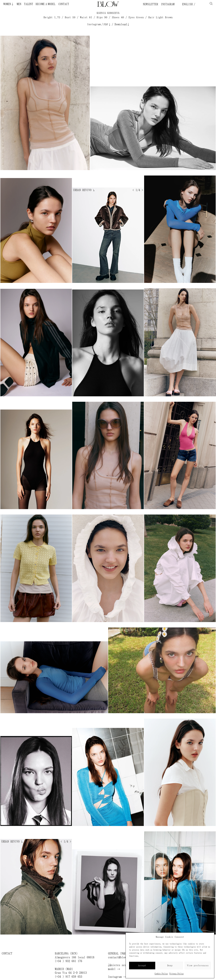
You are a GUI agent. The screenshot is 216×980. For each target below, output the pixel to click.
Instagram (168, 4)
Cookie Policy (161, 974)
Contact (64, 4)
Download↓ (122, 24)
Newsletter (151, 4)
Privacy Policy (177, 974)
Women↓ (9, 4)
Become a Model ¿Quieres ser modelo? (40, 4)
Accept (142, 966)
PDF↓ (107, 24)
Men (19, 4)
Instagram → (117, 977)
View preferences (198, 966)
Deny (170, 966)
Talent (29, 4)
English (187, 4)
